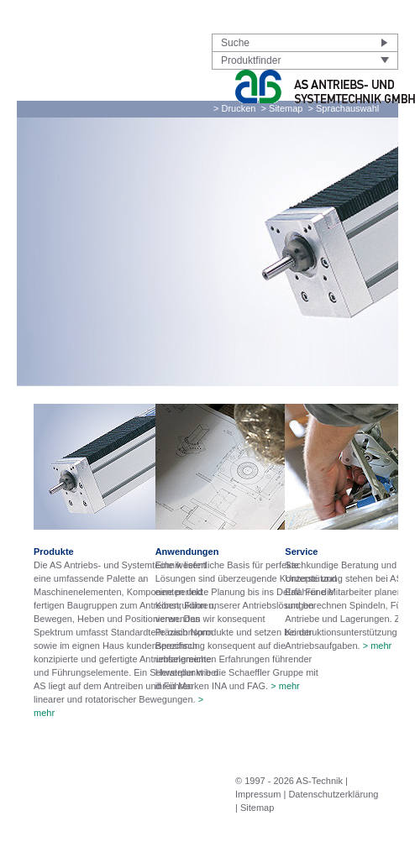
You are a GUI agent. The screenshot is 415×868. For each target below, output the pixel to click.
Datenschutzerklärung (333, 794)
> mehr (285, 686)
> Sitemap (282, 108)
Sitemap (257, 808)
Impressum (258, 794)
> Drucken (234, 108)
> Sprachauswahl (344, 108)
